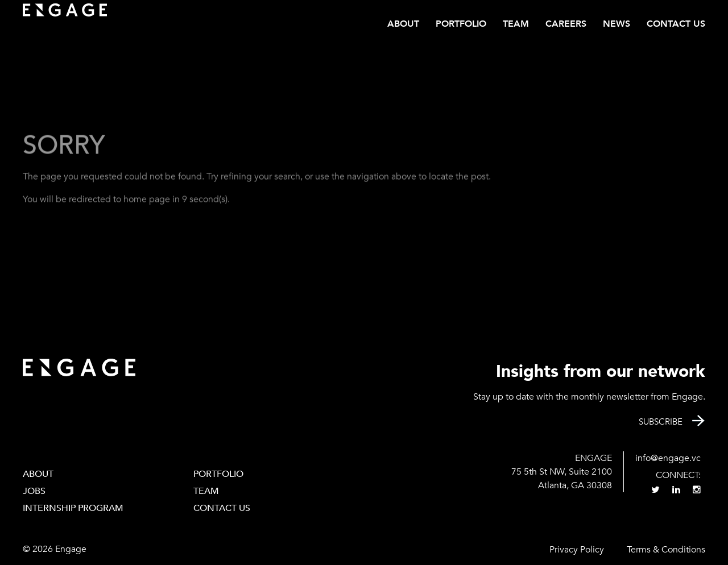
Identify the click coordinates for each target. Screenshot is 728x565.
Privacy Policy (577, 550)
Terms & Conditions (666, 550)
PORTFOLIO (218, 474)
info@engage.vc (668, 458)
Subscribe (661, 422)
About (403, 24)
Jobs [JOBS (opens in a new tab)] (34, 491)
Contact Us (676, 24)
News (617, 24)
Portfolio (461, 24)
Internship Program (73, 508)
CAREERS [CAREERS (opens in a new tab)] (566, 24)
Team (516, 24)
